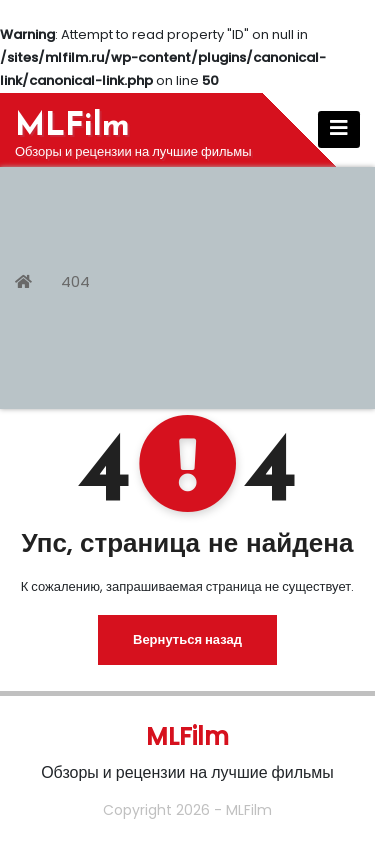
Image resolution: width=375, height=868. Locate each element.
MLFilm (72, 127)
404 (75, 281)
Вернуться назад (187, 639)
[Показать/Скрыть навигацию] (339, 129)
